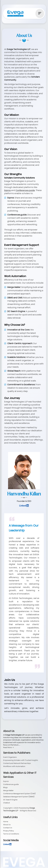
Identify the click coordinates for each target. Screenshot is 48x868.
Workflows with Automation (14, 766)
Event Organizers (10, 757)
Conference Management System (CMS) (19, 794)
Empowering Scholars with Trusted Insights (21, 760)
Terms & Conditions (11, 834)
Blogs (5, 787)
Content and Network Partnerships (17, 763)
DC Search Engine (10, 800)
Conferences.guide (11, 784)
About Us (7, 825)
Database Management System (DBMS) (19, 797)
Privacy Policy (9, 831)
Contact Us (8, 828)
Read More (9, 747)
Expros (6, 781)
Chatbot (7, 803)
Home (6, 821)
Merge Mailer (8, 790)
